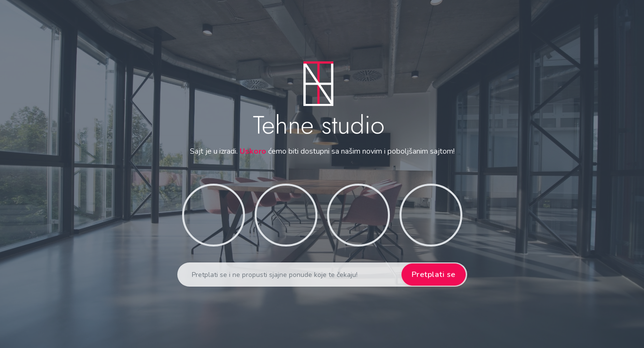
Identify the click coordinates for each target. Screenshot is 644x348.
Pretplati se (434, 275)
